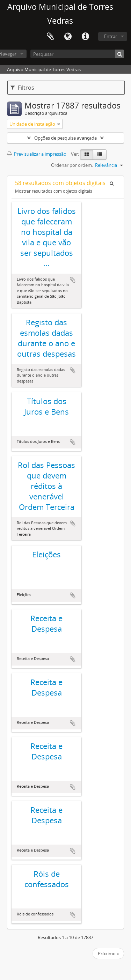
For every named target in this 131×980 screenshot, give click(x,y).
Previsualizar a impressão (37, 154)
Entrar (111, 36)
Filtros (22, 88)
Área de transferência (50, 37)
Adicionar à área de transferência (73, 280)
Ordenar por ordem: (72, 165)
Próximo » (108, 953)
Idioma (68, 37)
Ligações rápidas (85, 37)
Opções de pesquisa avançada (65, 138)
